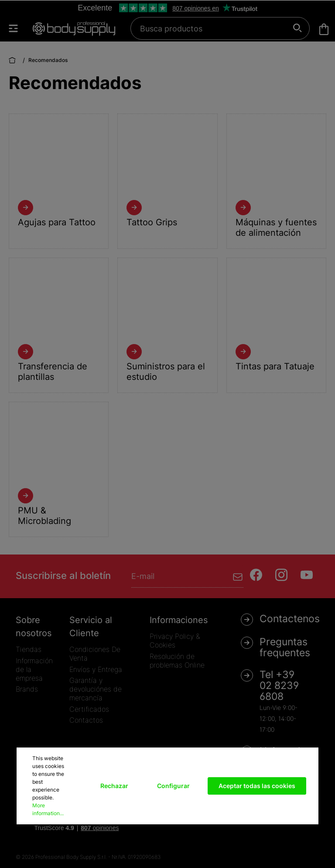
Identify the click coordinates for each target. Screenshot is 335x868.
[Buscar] (298, 28)
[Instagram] (281, 575)
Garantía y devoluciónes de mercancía (96, 689)
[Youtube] (307, 575)
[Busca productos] (215, 28)
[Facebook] (256, 575)
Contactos (86, 720)
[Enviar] (238, 576)
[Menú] (17, 28)
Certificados (89, 709)
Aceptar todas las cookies (257, 786)
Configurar (173, 786)
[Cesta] (324, 29)
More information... (48, 809)
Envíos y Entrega (96, 669)
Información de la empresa (34, 669)
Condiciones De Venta (95, 654)
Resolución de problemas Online (177, 661)
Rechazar (114, 786)
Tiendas (29, 649)
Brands (27, 689)
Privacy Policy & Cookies (175, 641)
